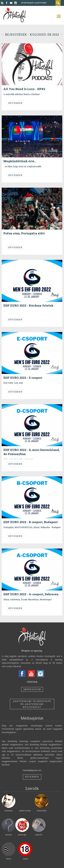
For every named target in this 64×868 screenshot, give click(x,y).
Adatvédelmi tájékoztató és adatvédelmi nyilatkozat (32, 704)
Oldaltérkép (32, 682)
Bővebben (15, 103)
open (57, 16)
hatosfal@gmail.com (32, 770)
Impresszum (32, 689)
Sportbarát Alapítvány (34, 3)
